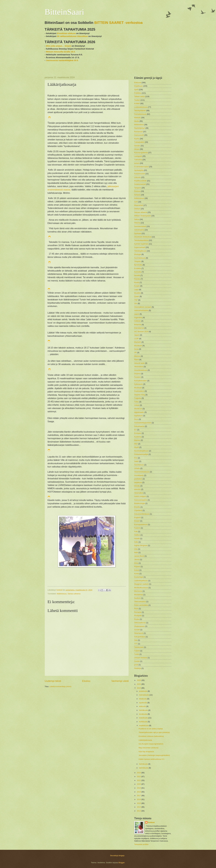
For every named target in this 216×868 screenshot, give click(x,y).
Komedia (138, 272)
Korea (137, 574)
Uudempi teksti (53, 681)
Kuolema (138, 437)
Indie (136, 542)
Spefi (136, 90)
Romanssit (138, 132)
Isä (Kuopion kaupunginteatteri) (151, 744)
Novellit (137, 275)
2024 (139, 688)
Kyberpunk (138, 384)
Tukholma (138, 160)
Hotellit (137, 539)
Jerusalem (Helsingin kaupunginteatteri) (154, 755)
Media (137, 121)
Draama (137, 374)
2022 (139, 777)
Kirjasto (137, 567)
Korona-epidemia (141, 153)
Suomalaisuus (140, 258)
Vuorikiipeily (139, 475)
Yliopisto (138, 261)
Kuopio (137, 286)
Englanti (137, 517)
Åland (136, 360)
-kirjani (58, 46)
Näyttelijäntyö (139, 128)
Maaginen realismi (141, 584)
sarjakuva (138, 482)
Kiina (136, 563)
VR (135, 353)
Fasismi (137, 528)
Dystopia (138, 233)
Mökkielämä (139, 125)
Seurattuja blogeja (117, 856)
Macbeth (138, 342)
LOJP (136, 339)
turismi (137, 163)
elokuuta (143, 706)
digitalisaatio (139, 412)
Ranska (137, 279)
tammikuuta (144, 768)
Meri (136, 444)
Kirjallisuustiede (140, 181)
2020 (139, 784)
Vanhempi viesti (120, 681)
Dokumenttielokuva (142, 514)
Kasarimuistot (140, 174)
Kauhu (137, 139)
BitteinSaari (64, 12)
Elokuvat (138, 83)
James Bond (139, 556)
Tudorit (137, 651)
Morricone (138, 591)
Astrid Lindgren (140, 496)
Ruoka (137, 619)
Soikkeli (151, 822)
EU (135, 430)
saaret (137, 314)
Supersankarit (140, 247)
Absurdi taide (139, 363)
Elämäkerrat (139, 328)
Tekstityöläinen (140, 111)
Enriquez (138, 433)
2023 (139, 773)
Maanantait (139, 205)
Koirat (137, 570)
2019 (139, 788)
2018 (139, 792)
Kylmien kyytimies (141, 244)
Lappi (136, 289)
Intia (136, 549)
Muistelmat (138, 595)
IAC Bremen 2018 (141, 332)
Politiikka (138, 93)
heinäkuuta (144, 710)
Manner (137, 440)
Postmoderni (139, 391)
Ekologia (138, 254)
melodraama (139, 230)
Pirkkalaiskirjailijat (141, 454)
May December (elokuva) (148, 748)
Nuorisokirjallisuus (141, 451)
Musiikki (137, 293)
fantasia (137, 195)
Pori (136, 458)
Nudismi (137, 598)
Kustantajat (139, 577)
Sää (136, 640)
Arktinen (137, 321)
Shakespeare (139, 626)
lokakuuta (143, 699)
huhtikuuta (143, 722)
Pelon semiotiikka (141, 605)
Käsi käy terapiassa (146, 752)
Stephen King (139, 395)
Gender (137, 146)
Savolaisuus (139, 465)
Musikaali (138, 388)
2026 (139, 680)
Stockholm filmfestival (143, 237)
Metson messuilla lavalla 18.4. (61, 52)
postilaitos (138, 479)
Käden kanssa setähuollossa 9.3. (152, 759)
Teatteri (137, 100)
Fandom (137, 377)
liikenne (137, 356)
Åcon (136, 419)
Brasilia (137, 507)
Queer (137, 296)
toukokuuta (144, 718)
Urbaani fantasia (141, 658)
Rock (136, 609)
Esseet (137, 521)
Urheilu (137, 468)
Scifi (136, 202)
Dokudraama (139, 426)
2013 (139, 811)
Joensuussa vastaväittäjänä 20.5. (62, 60)
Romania (138, 612)
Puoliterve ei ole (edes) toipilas (151, 729)
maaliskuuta (144, 725)
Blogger (121, 863)
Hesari (137, 149)
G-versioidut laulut (141, 167)
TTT (136, 644)
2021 (139, 780)
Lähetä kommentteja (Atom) (60, 686)
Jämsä (137, 559)
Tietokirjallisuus (140, 251)
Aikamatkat (139, 493)
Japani (137, 335)
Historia (137, 223)
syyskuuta (143, 703)
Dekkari (137, 209)
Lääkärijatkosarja (145, 740)
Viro (136, 303)
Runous (137, 191)
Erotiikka (138, 268)
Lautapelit (138, 156)
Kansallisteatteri (140, 381)
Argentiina (138, 317)
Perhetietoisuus (140, 114)
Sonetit (137, 630)
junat (136, 665)
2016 (139, 799)
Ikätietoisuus (62, 594)
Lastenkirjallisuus (141, 581)
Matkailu (137, 118)
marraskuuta (144, 695)
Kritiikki (137, 103)
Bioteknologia (139, 503)
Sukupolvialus (140, 637)
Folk (136, 531)
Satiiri (136, 461)
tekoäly (137, 486)
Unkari (137, 405)
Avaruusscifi (139, 135)
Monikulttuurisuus (141, 588)
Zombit (137, 661)
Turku (136, 402)
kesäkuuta (143, 714)
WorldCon (138, 409)
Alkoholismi (139, 367)
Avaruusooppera (141, 500)
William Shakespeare (143, 216)
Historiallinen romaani (143, 307)
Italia (136, 552)
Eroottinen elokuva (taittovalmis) (151, 736)
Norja (136, 349)
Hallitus (137, 535)
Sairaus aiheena (74, 594)
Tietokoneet (139, 647)
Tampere (138, 188)
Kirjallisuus (138, 86)
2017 (139, 796)
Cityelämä (138, 510)
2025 (139, 684)
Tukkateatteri (139, 142)
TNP (136, 300)
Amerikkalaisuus (141, 370)
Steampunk (139, 633)
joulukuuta (143, 691)
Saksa (137, 219)
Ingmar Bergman (141, 545)
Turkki (137, 654)
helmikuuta (144, 764)
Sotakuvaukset (140, 184)
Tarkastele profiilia (141, 844)
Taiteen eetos (139, 96)
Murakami (138, 346)
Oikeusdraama (140, 602)
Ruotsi (137, 282)
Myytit (137, 447)
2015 (139, 803)
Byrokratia (138, 265)
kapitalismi (138, 416)
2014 (139, 807)
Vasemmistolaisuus (142, 472)
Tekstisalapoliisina (141, 240)
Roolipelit (138, 616)
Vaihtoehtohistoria (141, 310)
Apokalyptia (139, 170)
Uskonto (137, 177)
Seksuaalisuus (140, 623)
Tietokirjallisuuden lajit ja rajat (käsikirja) (154, 732)
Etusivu (86, 681)
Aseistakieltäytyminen (143, 423)
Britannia (138, 325)
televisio (137, 489)
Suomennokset (140, 226)
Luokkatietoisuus (141, 107)
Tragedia (138, 398)
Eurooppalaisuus (141, 524)
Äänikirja (138, 668)
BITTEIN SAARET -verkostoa (119, 23)
